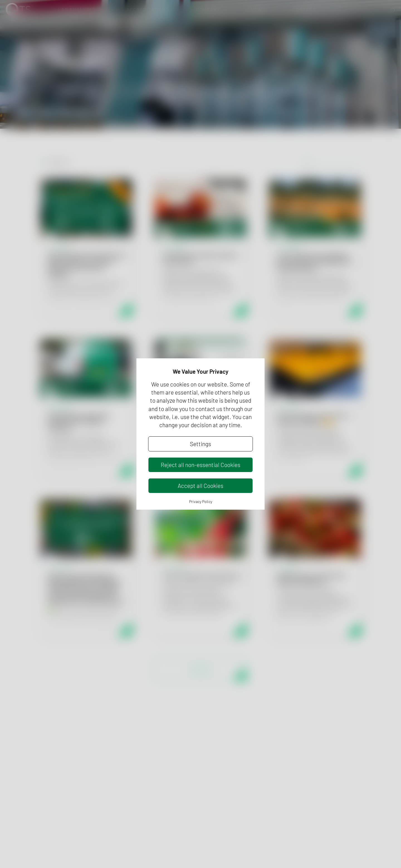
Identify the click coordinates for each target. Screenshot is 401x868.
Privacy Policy (201, 501)
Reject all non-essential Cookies (200, 465)
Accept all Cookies (200, 486)
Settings (200, 444)
